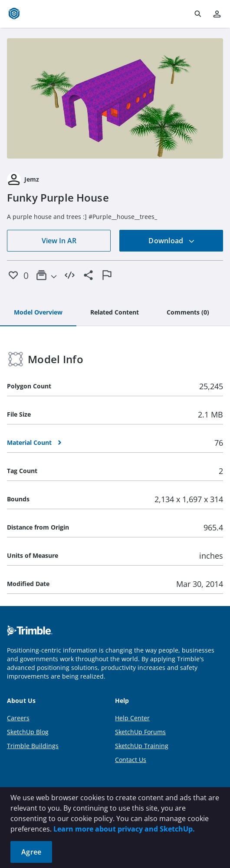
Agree (31, 852)
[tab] (38, 313)
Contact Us (131, 760)
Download (171, 241)
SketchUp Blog (28, 732)
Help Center (132, 718)
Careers (18, 718)
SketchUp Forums (140, 732)
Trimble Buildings (33, 746)
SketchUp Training (142, 746)
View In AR (59, 241)
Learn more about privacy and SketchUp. (124, 829)
